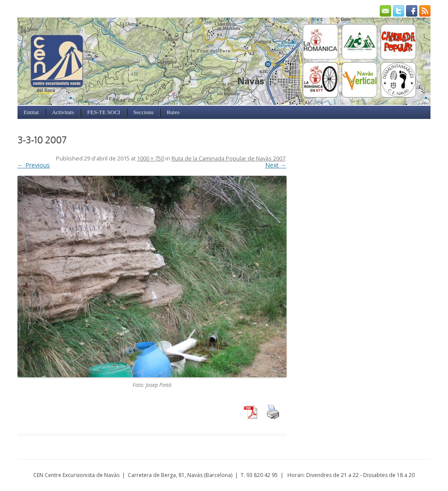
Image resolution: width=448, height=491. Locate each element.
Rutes (173, 112)
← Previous (34, 165)
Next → (276, 165)
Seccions (143, 112)
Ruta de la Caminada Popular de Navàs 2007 (228, 158)
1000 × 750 (150, 158)
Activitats (63, 112)
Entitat (31, 112)
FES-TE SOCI (103, 112)
